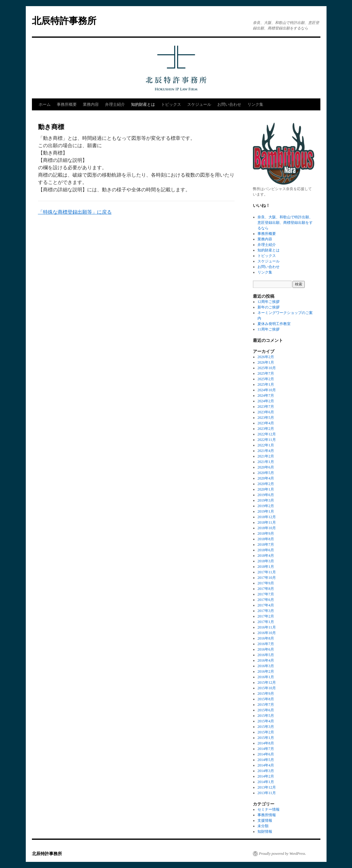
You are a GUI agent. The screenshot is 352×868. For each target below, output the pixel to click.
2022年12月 (267, 434)
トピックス (171, 104)
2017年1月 (266, 622)
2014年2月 (266, 776)
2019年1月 (266, 511)
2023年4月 (266, 423)
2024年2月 (266, 401)
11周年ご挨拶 (269, 329)
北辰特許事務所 (64, 21)
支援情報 (265, 820)
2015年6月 (266, 710)
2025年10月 (267, 368)
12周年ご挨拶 (269, 302)
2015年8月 (266, 699)
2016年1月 (266, 677)
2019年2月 (266, 506)
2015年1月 (266, 738)
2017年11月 (267, 572)
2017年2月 (266, 616)
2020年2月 (266, 484)
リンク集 (255, 104)
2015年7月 (266, 705)
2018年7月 (266, 545)
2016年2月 (266, 671)
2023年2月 (266, 429)
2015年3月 (266, 727)
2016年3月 (266, 666)
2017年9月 (266, 583)
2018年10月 (267, 528)
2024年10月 (267, 390)
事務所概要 (67, 104)
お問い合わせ (229, 104)
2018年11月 (267, 522)
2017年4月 (266, 605)
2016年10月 (267, 633)
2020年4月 (266, 478)
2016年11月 (267, 627)
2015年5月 (266, 716)
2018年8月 (266, 539)
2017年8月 (266, 589)
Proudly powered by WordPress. (283, 854)
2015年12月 (267, 683)
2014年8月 (266, 743)
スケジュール (199, 104)
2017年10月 (267, 578)
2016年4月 (266, 660)
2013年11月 (267, 793)
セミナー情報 (269, 809)
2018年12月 (267, 517)
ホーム (45, 104)
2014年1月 (266, 782)
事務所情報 (267, 815)
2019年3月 (266, 500)
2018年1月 (266, 567)
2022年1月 (266, 445)
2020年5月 (266, 473)
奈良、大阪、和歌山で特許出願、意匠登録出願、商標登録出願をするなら (285, 223)
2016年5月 (266, 655)
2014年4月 (266, 765)
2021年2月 (266, 456)
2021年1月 (266, 462)
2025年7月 (266, 373)
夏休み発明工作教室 (274, 324)
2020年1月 (266, 489)
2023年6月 (266, 412)
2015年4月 (266, 721)
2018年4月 (266, 556)
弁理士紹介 (115, 104)
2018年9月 (266, 533)
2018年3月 (266, 561)
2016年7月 (266, 644)
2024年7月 (266, 396)
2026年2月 (266, 357)
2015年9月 (266, 694)
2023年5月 (266, 418)
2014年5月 (266, 760)
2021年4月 (266, 451)
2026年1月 (266, 362)
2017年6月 (266, 600)
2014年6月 (266, 754)
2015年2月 (266, 732)
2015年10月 (267, 688)
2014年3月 (266, 771)
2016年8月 (266, 638)
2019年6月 (266, 495)
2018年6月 (266, 550)
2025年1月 (266, 384)
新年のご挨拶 (269, 307)
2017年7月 (266, 594)
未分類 (263, 826)
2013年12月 (267, 787)
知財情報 (265, 832)
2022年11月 (267, 440)
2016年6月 (266, 649)
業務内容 (91, 104)
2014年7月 (266, 749)
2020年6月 (266, 467)
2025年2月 (266, 379)
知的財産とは (143, 104)
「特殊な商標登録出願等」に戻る (75, 212)
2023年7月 (266, 407)
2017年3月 (266, 611)
